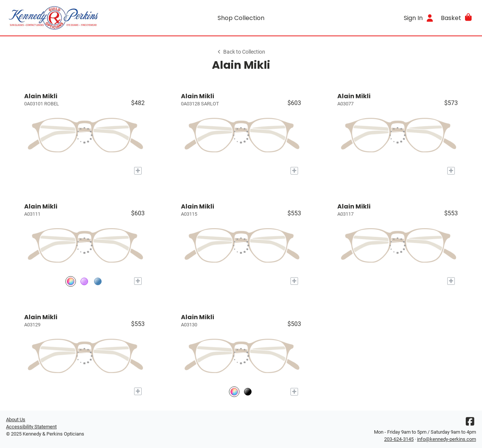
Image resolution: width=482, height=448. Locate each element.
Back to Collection (241, 52)
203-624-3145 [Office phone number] (399, 439)
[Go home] (65, 18)
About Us (16, 419)
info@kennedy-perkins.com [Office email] (446, 439)
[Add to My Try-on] (138, 171)
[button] (457, 18)
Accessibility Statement (31, 427)
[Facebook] (470, 423)
